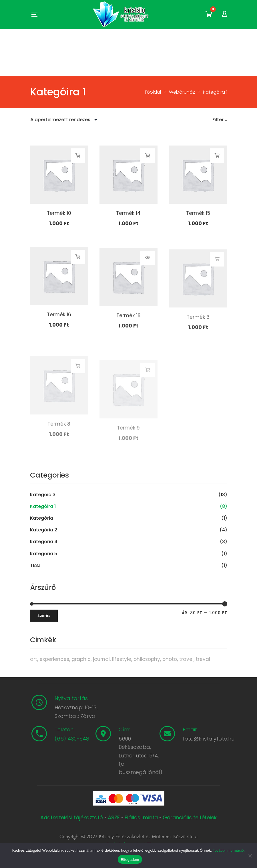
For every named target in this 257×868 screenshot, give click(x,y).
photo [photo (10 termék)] (170, 659)
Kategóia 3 (43, 495)
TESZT (37, 565)
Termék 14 (128, 214)
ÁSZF (114, 817)
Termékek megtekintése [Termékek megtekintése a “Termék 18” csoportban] (148, 282)
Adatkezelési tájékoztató (72, 817)
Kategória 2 (44, 530)
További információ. (229, 850)
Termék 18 (128, 340)
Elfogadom (130, 860)
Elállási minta (141, 817)
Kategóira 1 (43, 506)
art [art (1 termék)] (34, 659)
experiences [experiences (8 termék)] (54, 659)
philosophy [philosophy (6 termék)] (147, 659)
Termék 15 (198, 215)
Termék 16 (59, 334)
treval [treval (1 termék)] (203, 659)
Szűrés (44, 616)
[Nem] (250, 856)
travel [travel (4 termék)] (186, 659)
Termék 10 (59, 213)
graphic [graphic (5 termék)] (81, 659)
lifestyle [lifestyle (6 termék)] (122, 659)
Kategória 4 (44, 542)
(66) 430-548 (72, 739)
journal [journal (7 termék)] (101, 659)
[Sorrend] (65, 119)
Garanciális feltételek (190, 817)
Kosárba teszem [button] (78, 156)
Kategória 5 (44, 554)
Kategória (42, 518)
